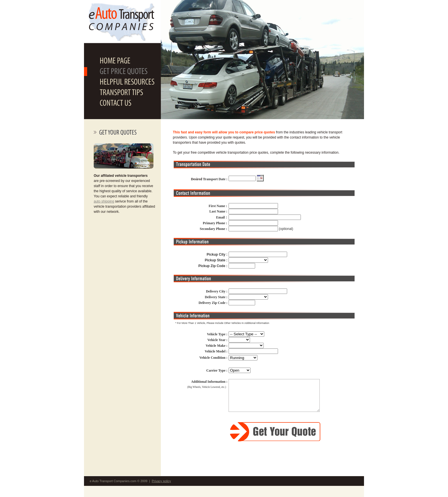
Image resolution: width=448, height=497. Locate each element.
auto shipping (104, 201)
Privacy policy (161, 481)
